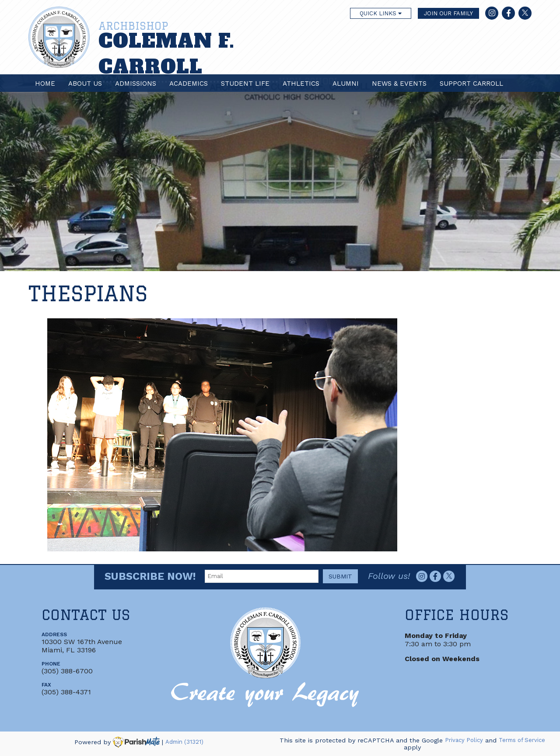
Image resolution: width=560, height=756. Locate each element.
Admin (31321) (184, 742)
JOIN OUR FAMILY (448, 13)
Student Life (245, 84)
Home (45, 84)
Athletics (301, 84)
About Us (85, 84)
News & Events (399, 84)
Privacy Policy (464, 740)
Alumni (346, 84)
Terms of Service (522, 740)
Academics (189, 84)
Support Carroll (471, 84)
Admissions (136, 84)
